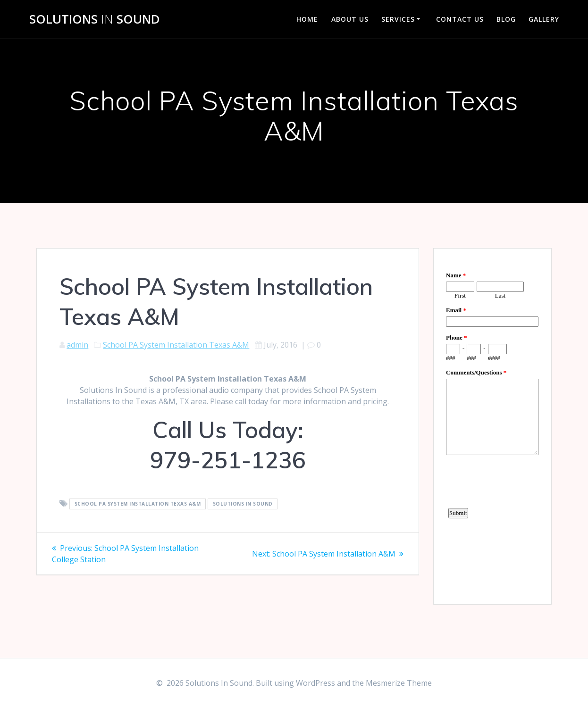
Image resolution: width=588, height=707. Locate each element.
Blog (506, 19)
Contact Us (460, 19)
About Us (350, 19)
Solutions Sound (95, 19)
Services (398, 19)
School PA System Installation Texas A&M (176, 345)
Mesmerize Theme (399, 683)
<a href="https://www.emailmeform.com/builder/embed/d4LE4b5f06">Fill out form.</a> (492, 425)
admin (77, 345)
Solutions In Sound (243, 504)
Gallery (544, 19)
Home (307, 19)
